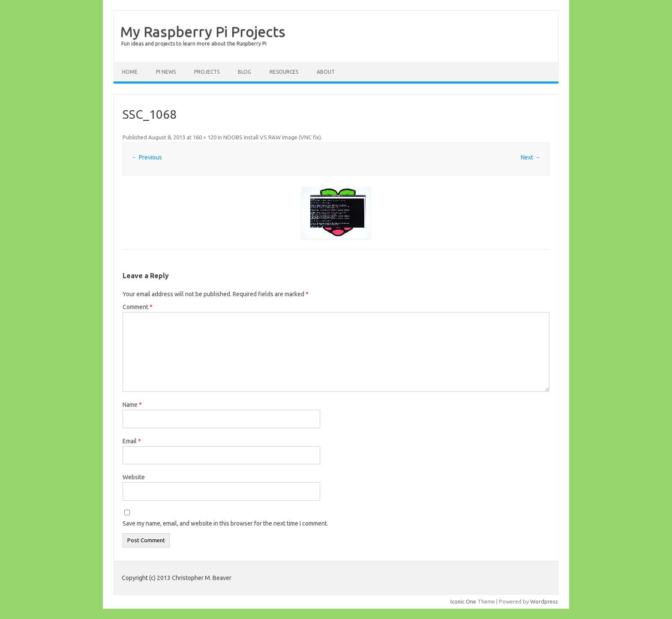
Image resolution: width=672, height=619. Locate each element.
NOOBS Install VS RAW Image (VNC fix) (272, 137)
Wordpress (544, 601)
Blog (244, 72)
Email (132, 441)
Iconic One (463, 601)
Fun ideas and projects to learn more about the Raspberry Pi (194, 44)
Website (134, 477)
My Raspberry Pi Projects (203, 31)
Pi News (166, 72)
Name (132, 405)
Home (130, 72)
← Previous (147, 157)
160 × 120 (205, 137)
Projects (207, 72)
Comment (138, 307)
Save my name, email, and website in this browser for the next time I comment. (225, 523)
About (326, 72)
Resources (284, 72)
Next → (531, 157)
